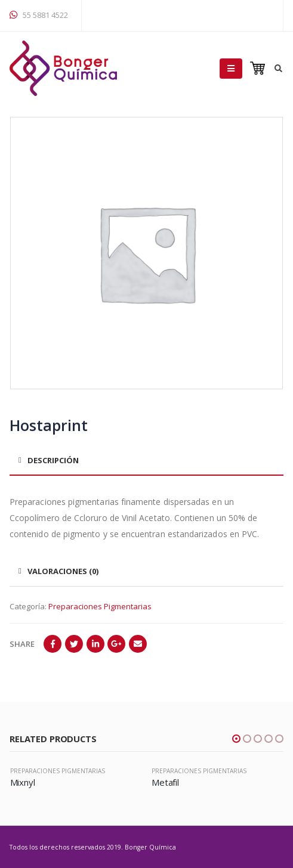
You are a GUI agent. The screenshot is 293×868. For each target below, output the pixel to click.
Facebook (53, 644)
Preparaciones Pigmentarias (100, 606)
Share (22, 644)
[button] (236, 739)
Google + (116, 644)
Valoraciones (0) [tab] (63, 571)
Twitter (74, 644)
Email (138, 644)
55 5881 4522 (39, 15)
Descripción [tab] (53, 460)
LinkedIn (95, 644)
